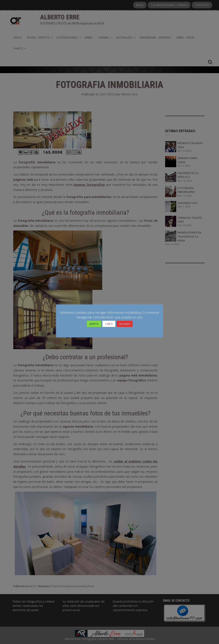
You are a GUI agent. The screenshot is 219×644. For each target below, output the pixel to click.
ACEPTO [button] (94, 324)
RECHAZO (125, 324)
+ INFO (109, 324)
